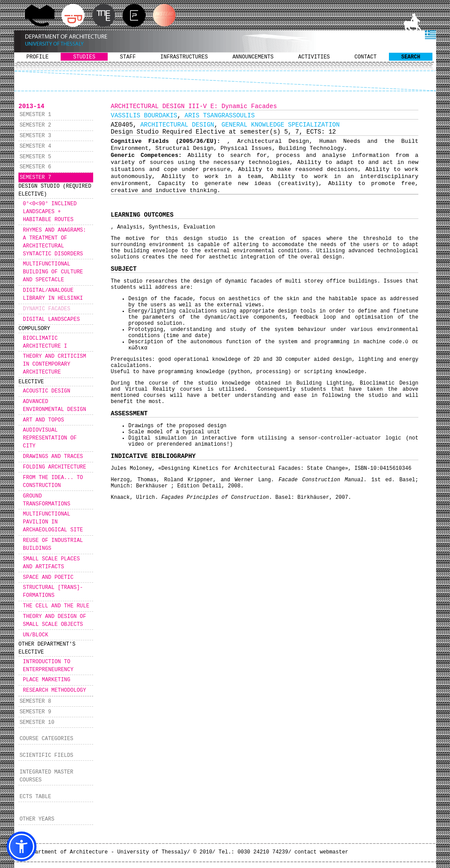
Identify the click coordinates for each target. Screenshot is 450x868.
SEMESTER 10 (37, 723)
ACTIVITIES (314, 57)
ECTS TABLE (35, 797)
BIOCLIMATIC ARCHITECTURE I (45, 342)
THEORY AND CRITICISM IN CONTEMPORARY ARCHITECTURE (54, 364)
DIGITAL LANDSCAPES (51, 320)
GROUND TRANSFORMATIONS (47, 500)
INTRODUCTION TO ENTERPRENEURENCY (48, 666)
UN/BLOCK (36, 635)
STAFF (128, 57)
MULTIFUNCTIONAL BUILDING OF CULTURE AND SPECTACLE (53, 272)
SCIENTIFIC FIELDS (46, 755)
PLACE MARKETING (47, 680)
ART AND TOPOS (44, 420)
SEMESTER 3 (35, 136)
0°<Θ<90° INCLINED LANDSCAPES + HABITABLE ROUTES (50, 212)
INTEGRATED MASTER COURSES (46, 776)
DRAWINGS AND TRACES (53, 457)
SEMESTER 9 (35, 712)
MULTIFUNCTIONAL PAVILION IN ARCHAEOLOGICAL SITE (53, 522)
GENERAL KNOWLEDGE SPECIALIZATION (281, 125)
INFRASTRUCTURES (184, 57)
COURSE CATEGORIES (46, 739)
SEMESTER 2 (35, 125)
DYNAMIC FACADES (47, 309)
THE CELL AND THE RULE (56, 606)
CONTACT (366, 57)
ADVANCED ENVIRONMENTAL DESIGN (54, 406)
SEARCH (411, 57)
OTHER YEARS (37, 819)
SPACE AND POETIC (48, 577)
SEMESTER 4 (35, 146)
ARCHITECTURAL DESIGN (177, 125)
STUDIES (84, 57)
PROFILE (37, 57)
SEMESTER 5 (35, 157)
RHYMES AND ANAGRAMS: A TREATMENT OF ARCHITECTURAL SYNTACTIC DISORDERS (54, 242)
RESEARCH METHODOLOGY (54, 690)
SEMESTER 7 (35, 178)
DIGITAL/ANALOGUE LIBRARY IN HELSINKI (53, 294)
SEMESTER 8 (35, 701)
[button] (22, 846)
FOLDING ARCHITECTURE (54, 467)
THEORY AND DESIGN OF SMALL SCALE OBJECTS (54, 621)
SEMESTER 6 (35, 167)
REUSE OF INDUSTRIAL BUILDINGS (53, 545)
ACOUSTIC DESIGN (47, 391)
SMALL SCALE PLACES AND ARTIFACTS (51, 563)
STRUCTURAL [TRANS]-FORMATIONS (53, 592)
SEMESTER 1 (35, 115)
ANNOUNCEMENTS (253, 57)
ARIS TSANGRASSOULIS (220, 116)
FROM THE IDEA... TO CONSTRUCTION (53, 482)
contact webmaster (321, 852)
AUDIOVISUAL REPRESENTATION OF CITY (50, 438)
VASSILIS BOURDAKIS (144, 116)
